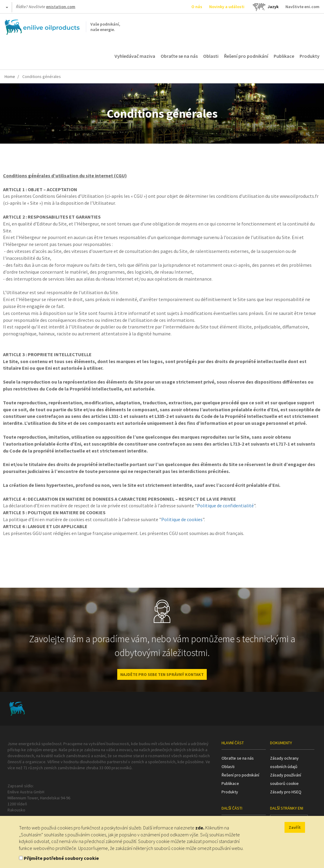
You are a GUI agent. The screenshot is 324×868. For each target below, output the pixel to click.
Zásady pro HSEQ (286, 792)
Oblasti (211, 56)
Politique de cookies (182, 519)
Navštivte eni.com (302, 7)
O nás (197, 7)
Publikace (284, 56)
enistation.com (61, 7)
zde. (200, 828)
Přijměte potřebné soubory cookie (61, 858)
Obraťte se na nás (179, 56)
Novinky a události (227, 7)
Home (10, 76)
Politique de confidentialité (225, 506)
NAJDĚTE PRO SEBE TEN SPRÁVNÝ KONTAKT (162, 674)
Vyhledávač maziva (135, 56)
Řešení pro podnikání (246, 56)
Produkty (310, 56)
